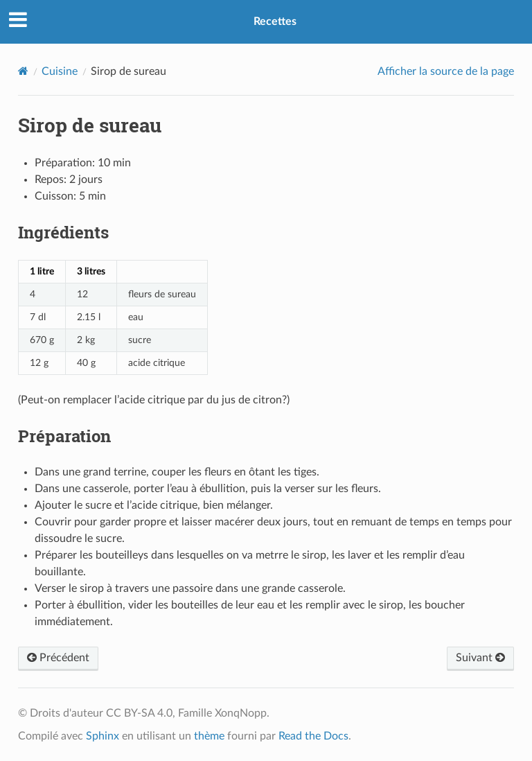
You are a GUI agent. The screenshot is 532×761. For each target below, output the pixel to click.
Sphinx (103, 736)
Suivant (480, 658)
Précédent (58, 658)
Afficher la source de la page (446, 71)
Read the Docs (313, 736)
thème (209, 736)
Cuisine (60, 71)
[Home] (23, 71)
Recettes (275, 21)
